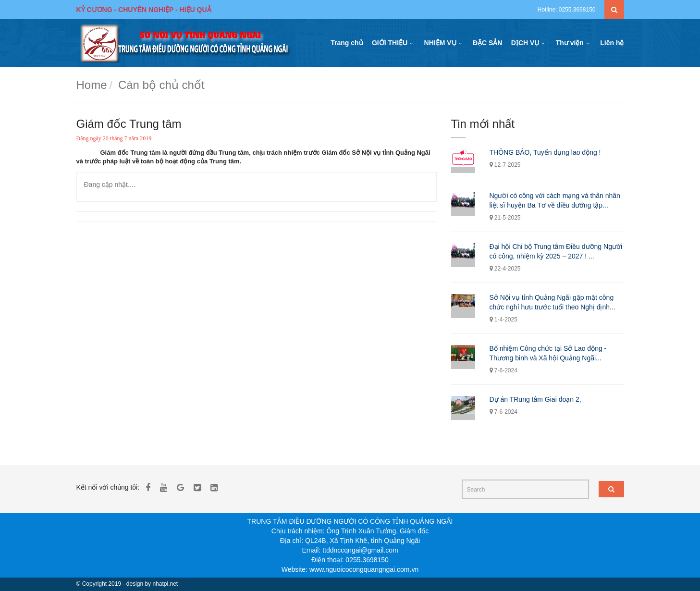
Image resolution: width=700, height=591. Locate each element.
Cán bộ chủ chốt (161, 85)
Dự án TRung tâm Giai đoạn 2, (535, 399)
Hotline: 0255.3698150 (567, 10)
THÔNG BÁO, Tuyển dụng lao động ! (545, 152)
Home (92, 85)
